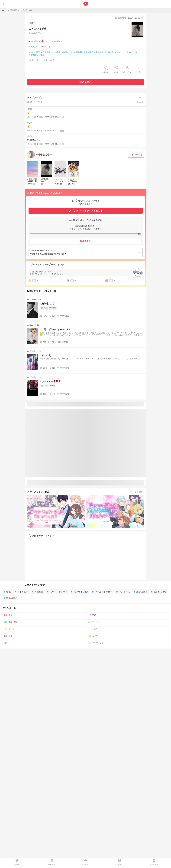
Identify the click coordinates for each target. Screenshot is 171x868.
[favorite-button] (106, 72)
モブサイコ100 (80, 596)
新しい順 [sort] (140, 104)
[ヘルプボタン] (41, 102)
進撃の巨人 (11, 602)
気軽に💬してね (37, 60)
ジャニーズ (120, 57)
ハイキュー (21, 596)
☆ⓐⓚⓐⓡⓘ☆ (35, 38)
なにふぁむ (133, 57)
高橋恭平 (99, 57)
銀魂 (7, 596)
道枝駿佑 (89, 57)
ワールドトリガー (102, 596)
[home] (3, 15)
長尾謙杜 (78, 57)
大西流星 (109, 57)
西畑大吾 (46, 57)
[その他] (138, 72)
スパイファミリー (57, 596)
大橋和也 (56, 57)
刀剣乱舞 (38, 596)
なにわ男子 (35, 57)
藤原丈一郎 (67, 57)
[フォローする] (136, 159)
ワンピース (123, 596)
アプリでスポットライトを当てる (86, 215)
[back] (3, 8)
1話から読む (86, 87)
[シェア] (116, 72)
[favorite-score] (45, 65)
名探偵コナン (159, 596)
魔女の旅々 (141, 596)
